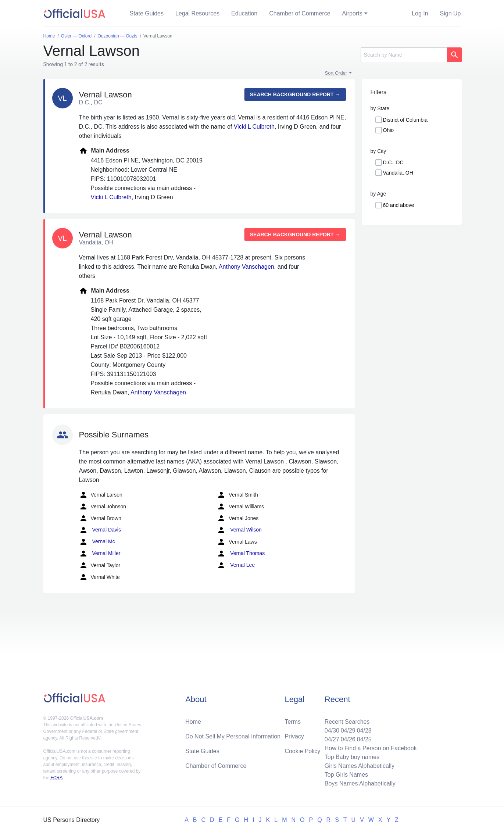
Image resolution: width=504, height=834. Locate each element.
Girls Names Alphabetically (360, 766)
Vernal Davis (100, 530)
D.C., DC (393, 162)
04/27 (332, 739)
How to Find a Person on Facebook (371, 748)
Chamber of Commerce (300, 13)
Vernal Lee (236, 565)
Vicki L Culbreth (254, 127)
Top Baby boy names (352, 757)
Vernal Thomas (241, 554)
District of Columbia (405, 120)
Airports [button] (352, 13)
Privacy (294, 736)
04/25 (364, 739)
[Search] (404, 55)
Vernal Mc (97, 542)
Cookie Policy (302, 751)
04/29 (348, 731)
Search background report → (295, 94)
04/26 (348, 739)
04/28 (364, 731)
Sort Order (336, 73)
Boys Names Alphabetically (360, 783)
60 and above (399, 205)
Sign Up (451, 13)
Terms (293, 722)
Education (244, 13)
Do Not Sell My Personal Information (233, 736)
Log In (420, 13)
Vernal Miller (100, 554)
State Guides (147, 13)
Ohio (389, 130)
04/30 (332, 731)
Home (193, 722)
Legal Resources (197, 13)
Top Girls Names (346, 775)
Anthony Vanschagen (246, 267)
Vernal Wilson (239, 530)
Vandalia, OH (398, 173)
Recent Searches (347, 722)
